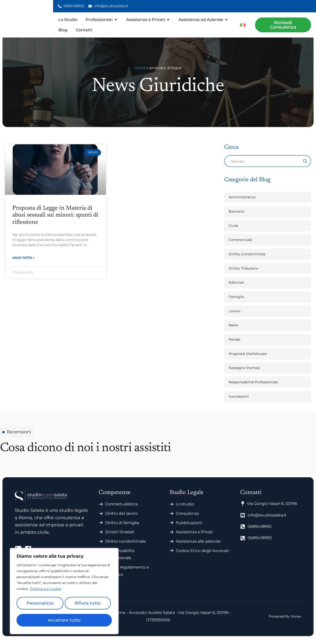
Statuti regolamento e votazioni (127, 576)
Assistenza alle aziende (198, 547)
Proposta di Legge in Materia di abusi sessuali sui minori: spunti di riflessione (55, 221)
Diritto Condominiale (247, 259)
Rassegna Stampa (244, 373)
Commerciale (240, 245)
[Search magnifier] (305, 166)
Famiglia (236, 302)
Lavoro (235, 316)
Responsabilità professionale (120, 560)
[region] (64, 592)
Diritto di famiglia (122, 528)
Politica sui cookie (46, 591)
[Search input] (265, 166)
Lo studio (185, 509)
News (233, 331)
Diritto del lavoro (121, 519)
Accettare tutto (64, 620)
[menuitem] (243, 25)
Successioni (239, 402)
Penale (234, 345)
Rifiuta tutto (87, 605)
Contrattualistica (121, 509)
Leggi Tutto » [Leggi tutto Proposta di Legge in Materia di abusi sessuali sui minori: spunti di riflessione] (23, 264)
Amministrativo (242, 202)
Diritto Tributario (243, 274)
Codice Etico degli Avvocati (202, 556)
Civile (233, 231)
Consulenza (187, 519)
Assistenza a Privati (194, 537)
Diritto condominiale (126, 547)
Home (140, 73)
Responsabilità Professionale (253, 387)
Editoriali (236, 288)
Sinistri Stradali (120, 537)
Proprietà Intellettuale (248, 359)
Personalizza (40, 605)
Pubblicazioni (189, 528)
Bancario (236, 217)
